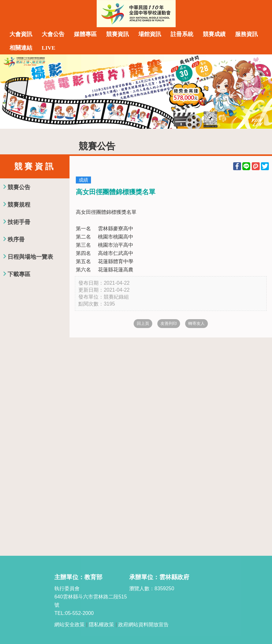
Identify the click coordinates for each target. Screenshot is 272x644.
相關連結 (21, 48)
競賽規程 (19, 205)
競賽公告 (19, 187)
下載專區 (19, 274)
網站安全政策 (70, 625)
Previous (11, 91)
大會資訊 (21, 34)
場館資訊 (150, 34)
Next (261, 91)
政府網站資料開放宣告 (143, 625)
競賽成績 (214, 34)
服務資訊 (246, 34)
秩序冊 (16, 239)
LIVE (48, 48)
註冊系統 (182, 34)
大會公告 (53, 34)
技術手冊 (19, 222)
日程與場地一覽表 (30, 257)
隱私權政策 (101, 625)
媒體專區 (85, 34)
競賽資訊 (118, 34)
